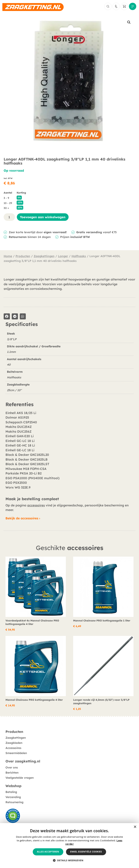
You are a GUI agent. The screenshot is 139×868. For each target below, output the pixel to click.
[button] (129, 22)
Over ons (12, 767)
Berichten (12, 773)
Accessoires (13, 748)
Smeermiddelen (16, 753)
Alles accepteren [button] (48, 852)
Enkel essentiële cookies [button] (86, 852)
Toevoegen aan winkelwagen (43, 217)
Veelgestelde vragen (20, 778)
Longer (63, 256)
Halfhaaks (79, 256)
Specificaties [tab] (22, 324)
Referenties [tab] (19, 405)
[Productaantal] (9, 217)
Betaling (11, 792)
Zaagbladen (14, 743)
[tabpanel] (69, 364)
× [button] (135, 827)
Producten (23, 256)
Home (8, 256)
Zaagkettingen (44, 256)
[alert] (69, 846)
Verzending (13, 797)
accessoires (36, 505)
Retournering (14, 802)
